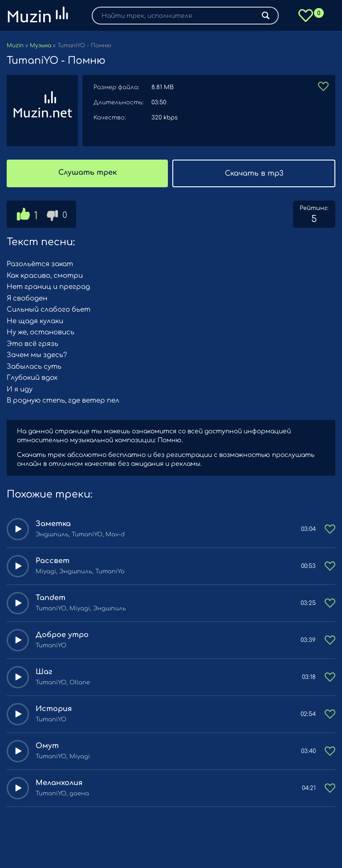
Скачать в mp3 (254, 173)
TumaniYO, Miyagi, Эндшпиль (81, 609)
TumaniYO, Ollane (63, 683)
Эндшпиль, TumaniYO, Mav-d (80, 535)
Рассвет (53, 561)
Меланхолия (59, 783)
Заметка (53, 524)
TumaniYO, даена (62, 794)
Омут (47, 746)
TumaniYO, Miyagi (63, 757)
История (54, 709)
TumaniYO (51, 646)
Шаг (44, 672)
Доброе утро (62, 635)
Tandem (51, 598)
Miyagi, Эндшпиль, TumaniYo (80, 572)
